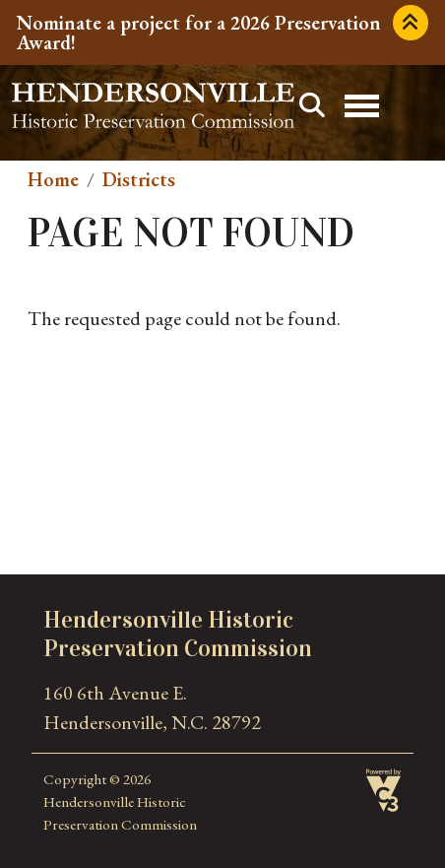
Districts (139, 179)
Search (312, 105)
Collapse (411, 23)
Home (53, 179)
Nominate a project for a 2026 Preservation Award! (199, 33)
